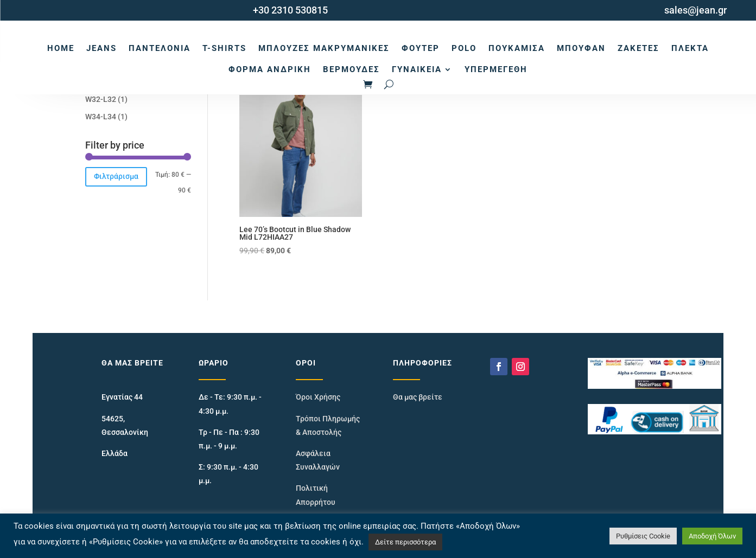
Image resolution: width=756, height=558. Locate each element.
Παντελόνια (160, 48)
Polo (464, 48)
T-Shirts (224, 48)
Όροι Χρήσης (318, 397)
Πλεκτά (690, 48)
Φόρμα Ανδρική (270, 69)
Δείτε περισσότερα (405, 542)
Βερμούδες (351, 69)
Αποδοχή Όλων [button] (712, 536)
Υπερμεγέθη (496, 69)
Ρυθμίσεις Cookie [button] (643, 536)
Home (61, 48)
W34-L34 (101, 117)
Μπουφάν (581, 48)
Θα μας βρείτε (418, 397)
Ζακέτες (639, 48)
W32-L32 (101, 99)
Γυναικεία (417, 69)
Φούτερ (421, 48)
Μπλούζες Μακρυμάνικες (324, 48)
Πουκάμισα (517, 48)
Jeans (101, 48)
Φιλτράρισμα (116, 176)
